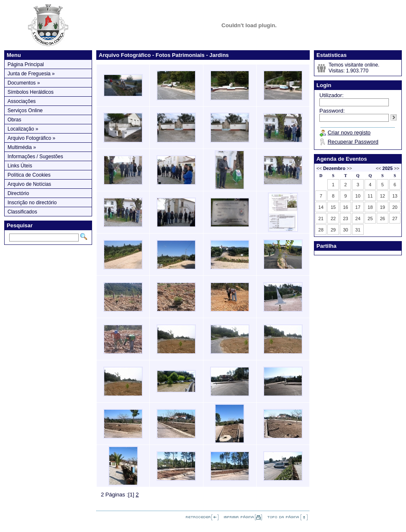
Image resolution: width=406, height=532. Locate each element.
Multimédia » (22, 147)
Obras (14, 120)
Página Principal (26, 64)
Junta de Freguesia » (31, 74)
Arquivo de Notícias (29, 184)
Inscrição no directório (32, 203)
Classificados (22, 212)
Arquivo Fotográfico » (31, 138)
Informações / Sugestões (35, 157)
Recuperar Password (353, 142)
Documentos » (24, 83)
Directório (18, 193)
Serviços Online (25, 111)
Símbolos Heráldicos (31, 92)
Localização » (23, 129)
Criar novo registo (349, 132)
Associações (22, 101)
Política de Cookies (29, 175)
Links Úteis (20, 166)
